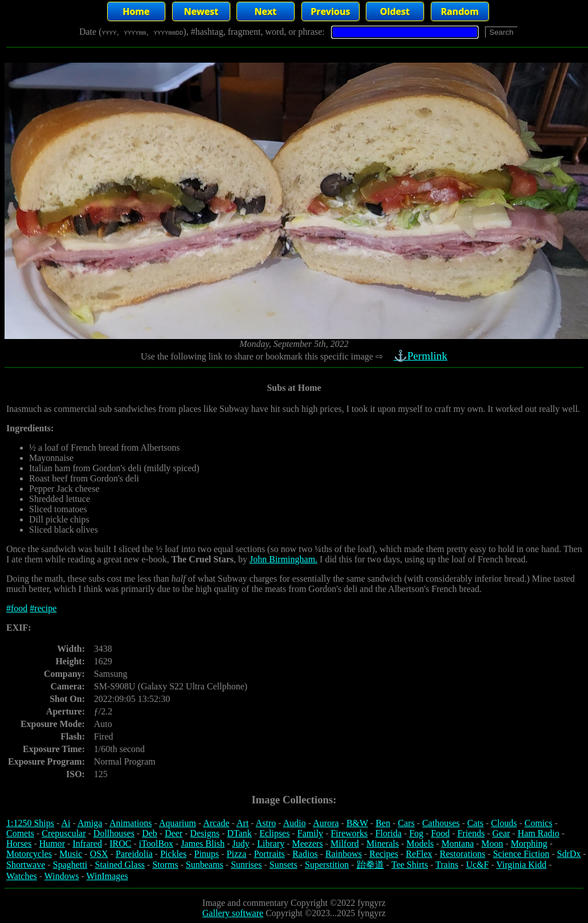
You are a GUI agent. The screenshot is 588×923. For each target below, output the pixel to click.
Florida (389, 833)
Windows (62, 876)
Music (71, 854)
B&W (357, 823)
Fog (416, 833)
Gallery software (233, 913)
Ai (66, 823)
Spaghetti (70, 865)
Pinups (207, 854)
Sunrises (246, 865)
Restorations (463, 854)
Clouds (504, 823)
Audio (295, 823)
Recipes (384, 854)
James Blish (203, 844)
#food (17, 608)
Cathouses (441, 823)
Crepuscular (64, 833)
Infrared (87, 844)
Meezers (307, 844)
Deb (150, 833)
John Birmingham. (283, 559)
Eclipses (274, 833)
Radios (305, 854)
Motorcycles (29, 854)
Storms (165, 865)
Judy (241, 844)
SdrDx (569, 854)
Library (271, 844)
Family (310, 833)
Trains (447, 865)
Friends (471, 833)
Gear (501, 833)
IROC (120, 844)
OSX (99, 854)
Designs (205, 833)
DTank (239, 833)
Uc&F (477, 865)
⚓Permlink (422, 356)
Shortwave (26, 865)
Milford (345, 844)
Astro (266, 823)
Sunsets (283, 865)
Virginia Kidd (521, 865)
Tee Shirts (410, 865)
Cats (475, 823)
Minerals (383, 844)
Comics (539, 823)
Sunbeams (205, 865)
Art (242, 823)
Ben (383, 823)
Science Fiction (521, 854)
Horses (19, 844)
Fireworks (349, 833)
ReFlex (419, 854)
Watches (22, 876)
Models (420, 844)
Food (440, 833)
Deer (173, 833)
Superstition (327, 865)
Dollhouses (114, 833)
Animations (131, 823)
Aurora (326, 823)
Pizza (237, 854)
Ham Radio (538, 833)
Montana (458, 844)
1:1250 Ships (30, 823)
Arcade (216, 823)
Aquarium (177, 823)
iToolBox (156, 844)
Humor (52, 844)
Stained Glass (120, 865)
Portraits (269, 854)
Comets (20, 833)
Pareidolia (134, 854)
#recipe (43, 608)
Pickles (173, 854)
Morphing (529, 844)
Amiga (90, 823)
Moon (492, 844)
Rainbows (344, 854)
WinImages (107, 876)
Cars (406, 823)
